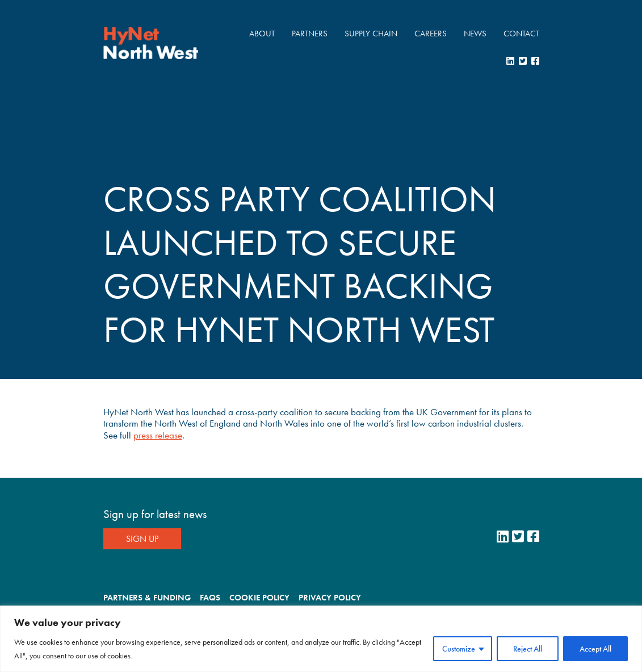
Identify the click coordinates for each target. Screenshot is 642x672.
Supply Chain (371, 34)
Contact (521, 34)
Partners (310, 34)
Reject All (528, 649)
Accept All (595, 649)
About (262, 34)
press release (158, 435)
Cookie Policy (259, 598)
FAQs (210, 598)
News (475, 34)
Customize (459, 649)
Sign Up (142, 539)
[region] (321, 639)
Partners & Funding (147, 598)
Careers (431, 34)
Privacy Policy (330, 598)
